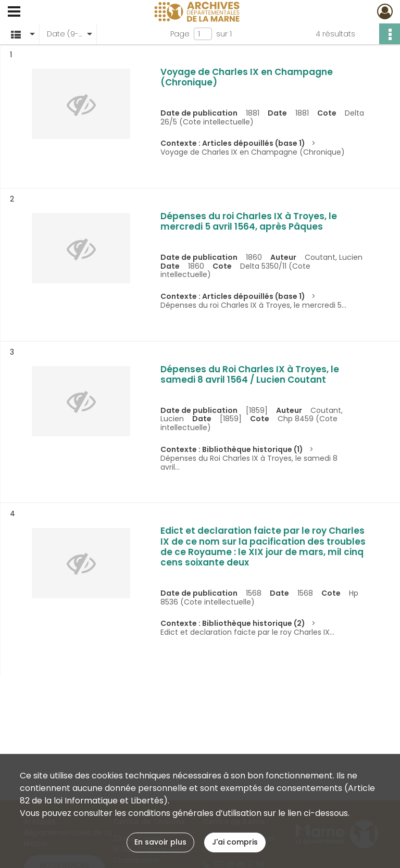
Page (180, 34)
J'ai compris (235, 842)
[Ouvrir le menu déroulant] (14, 12)
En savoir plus (160, 842)
